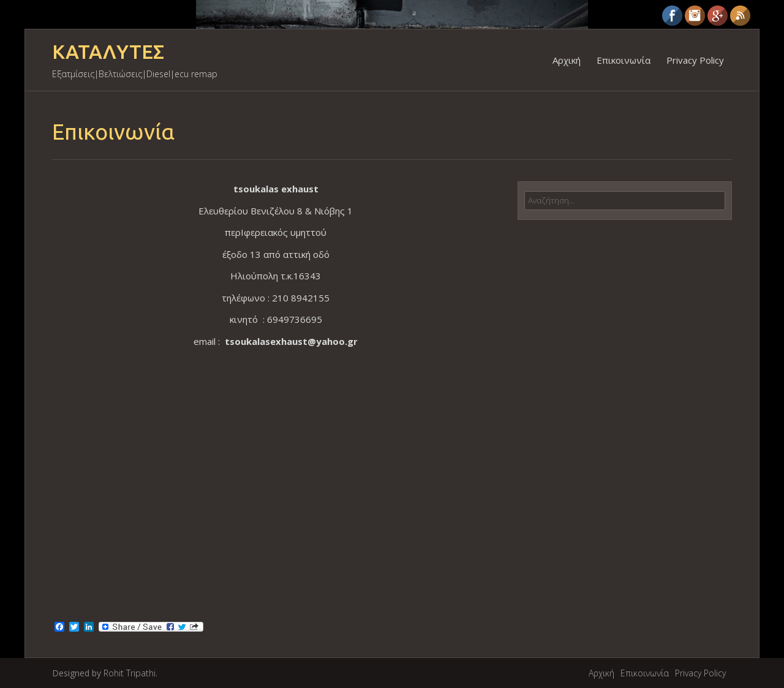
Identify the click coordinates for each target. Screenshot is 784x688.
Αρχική (567, 60)
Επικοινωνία (624, 60)
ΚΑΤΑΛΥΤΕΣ (108, 52)
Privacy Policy (695, 60)
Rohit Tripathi (130, 673)
